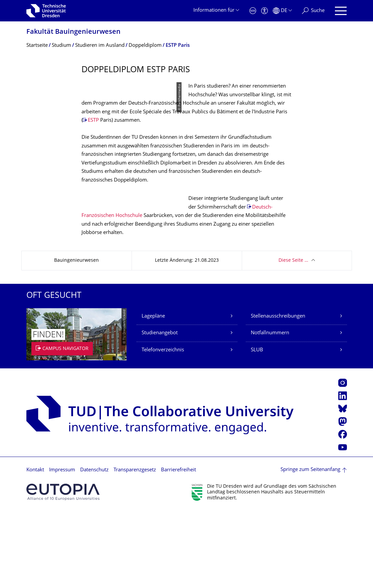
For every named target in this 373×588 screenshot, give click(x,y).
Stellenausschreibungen (278, 393)
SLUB (257, 427)
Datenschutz (94, 547)
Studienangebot (160, 410)
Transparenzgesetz (135, 547)
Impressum (62, 547)
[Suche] (313, 11)
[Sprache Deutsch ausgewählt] (282, 11)
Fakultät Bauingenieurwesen (73, 32)
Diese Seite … (293, 337)
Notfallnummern (270, 410)
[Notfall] (253, 11)
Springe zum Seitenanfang (310, 547)
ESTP (213, 138)
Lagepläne (153, 393)
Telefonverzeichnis (163, 427)
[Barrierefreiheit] (264, 11)
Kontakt (35, 547)
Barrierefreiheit (178, 547)
